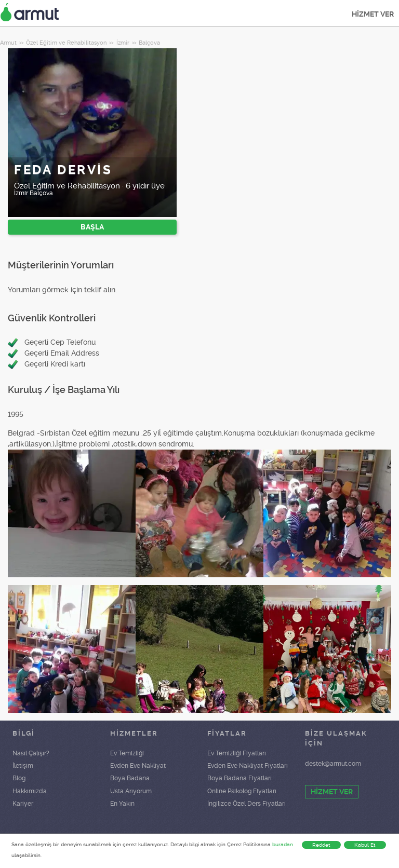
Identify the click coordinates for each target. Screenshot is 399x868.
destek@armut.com (333, 764)
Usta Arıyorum (131, 791)
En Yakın (122, 804)
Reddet (321, 845)
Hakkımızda (30, 791)
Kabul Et (365, 845)
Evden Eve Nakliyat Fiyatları (248, 766)
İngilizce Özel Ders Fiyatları (247, 804)
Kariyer (23, 804)
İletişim (23, 766)
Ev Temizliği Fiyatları (237, 753)
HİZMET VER (373, 14)
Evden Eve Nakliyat (138, 766)
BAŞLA (92, 227)
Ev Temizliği (127, 753)
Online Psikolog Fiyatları (242, 791)
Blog (19, 778)
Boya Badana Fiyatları (240, 778)
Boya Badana (130, 778)
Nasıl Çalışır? (31, 753)
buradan (283, 844)
